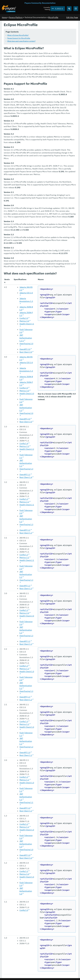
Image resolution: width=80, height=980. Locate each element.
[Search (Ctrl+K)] (69, 9)
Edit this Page (72, 17)
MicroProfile (53, 17)
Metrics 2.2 (24, 502)
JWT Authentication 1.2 (26, 408)
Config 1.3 (24, 499)
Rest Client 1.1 (26, 755)
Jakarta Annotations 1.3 (26, 300)
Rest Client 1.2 (26, 700)
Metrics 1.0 (24, 874)
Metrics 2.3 (24, 446)
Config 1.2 (24, 824)
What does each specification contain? (21, 41)
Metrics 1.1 (24, 669)
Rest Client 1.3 (26, 533)
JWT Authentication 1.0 (26, 844)
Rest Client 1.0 (26, 858)
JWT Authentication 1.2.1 (26, 338)
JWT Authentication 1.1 (26, 463)
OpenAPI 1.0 (25, 752)
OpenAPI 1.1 (25, 474)
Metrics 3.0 (24, 321)
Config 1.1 (24, 871)
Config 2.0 (24, 318)
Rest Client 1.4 (26, 477)
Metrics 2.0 (24, 613)
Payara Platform (16, 17)
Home (4, 17)
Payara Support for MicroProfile (19, 38)
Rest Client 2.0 (26, 352)
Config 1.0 (24, 910)
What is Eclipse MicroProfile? (18, 35)
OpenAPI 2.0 (25, 349)
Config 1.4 (24, 443)
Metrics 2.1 (24, 557)
